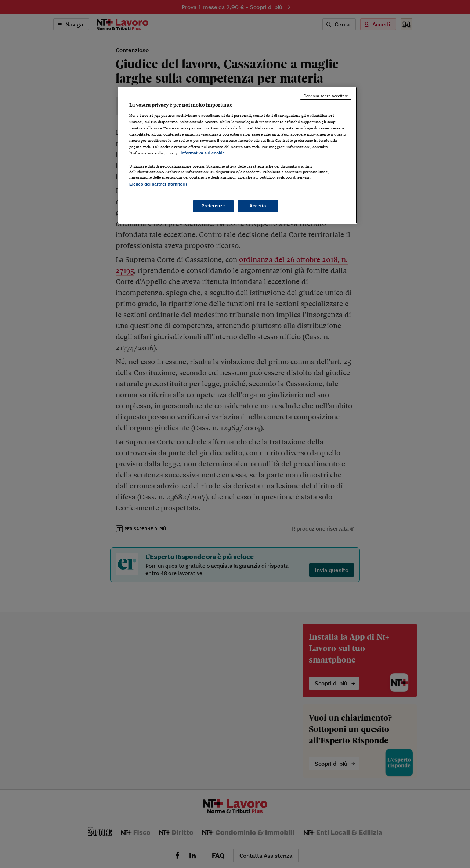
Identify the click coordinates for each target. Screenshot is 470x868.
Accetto (258, 206)
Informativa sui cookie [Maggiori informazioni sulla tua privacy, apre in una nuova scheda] (203, 153)
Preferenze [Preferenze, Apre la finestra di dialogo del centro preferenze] (213, 206)
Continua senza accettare (326, 96)
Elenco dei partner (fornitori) (158, 184)
